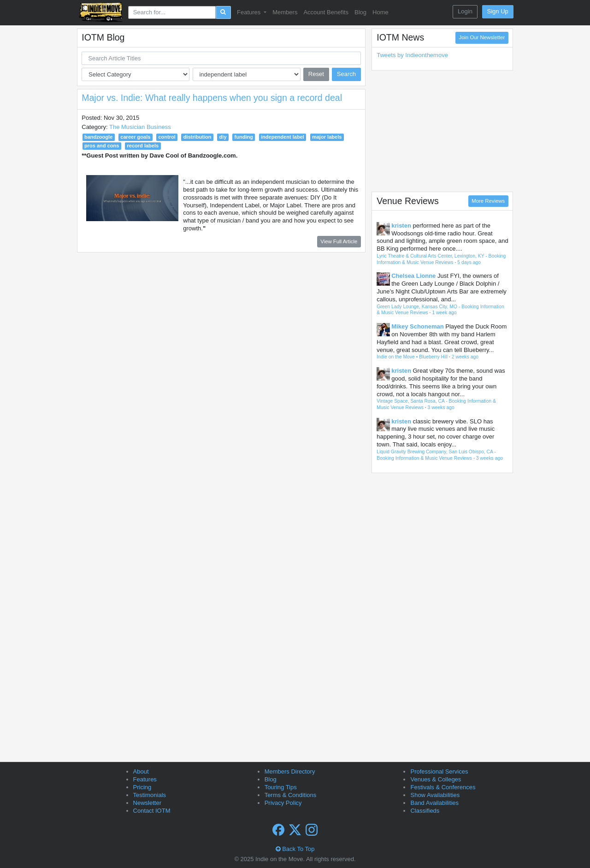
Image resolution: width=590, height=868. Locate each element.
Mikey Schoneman (417, 326)
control (167, 137)
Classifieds (425, 811)
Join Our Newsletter (482, 37)
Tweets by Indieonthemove (412, 55)
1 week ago (444, 313)
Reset (316, 74)
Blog (360, 12)
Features (145, 779)
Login (465, 11)
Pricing (142, 787)
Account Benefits (326, 12)
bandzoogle (98, 137)
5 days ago (469, 262)
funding (244, 137)
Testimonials (150, 795)
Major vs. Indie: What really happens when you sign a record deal (212, 98)
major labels (327, 137)
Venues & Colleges (436, 779)
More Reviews (488, 201)
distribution (198, 137)
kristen (401, 226)
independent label (283, 137)
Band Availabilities (434, 803)
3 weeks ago (441, 408)
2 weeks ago (465, 357)
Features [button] (250, 12)
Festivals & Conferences (443, 787)
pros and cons (102, 146)
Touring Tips (281, 787)
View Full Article (339, 241)
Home (381, 12)
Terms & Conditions (291, 795)
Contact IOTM (152, 811)
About (141, 771)
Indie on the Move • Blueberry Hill (412, 357)
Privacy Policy (283, 803)
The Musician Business (140, 127)
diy (223, 137)
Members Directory (290, 771)
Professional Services (439, 771)
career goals (135, 137)
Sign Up (498, 11)
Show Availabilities (435, 795)
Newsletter (147, 803)
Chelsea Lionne (413, 276)
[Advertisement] (442, 131)
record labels (143, 146)
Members (285, 12)
